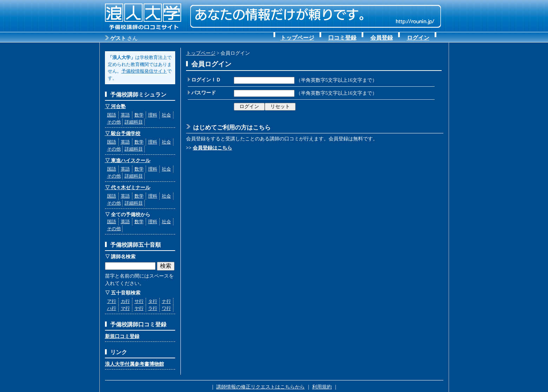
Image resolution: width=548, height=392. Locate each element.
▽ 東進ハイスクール (128, 161)
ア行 (112, 301)
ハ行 (112, 308)
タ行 (153, 301)
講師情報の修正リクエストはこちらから (260, 387)
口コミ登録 (342, 38)
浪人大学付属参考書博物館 (134, 364)
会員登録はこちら (212, 148)
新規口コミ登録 (122, 336)
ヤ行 (139, 308)
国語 (112, 115)
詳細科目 (134, 122)
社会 (166, 115)
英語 (125, 115)
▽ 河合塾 (115, 107)
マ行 (125, 308)
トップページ (297, 38)
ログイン (418, 38)
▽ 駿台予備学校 (123, 134)
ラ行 (153, 308)
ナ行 (166, 301)
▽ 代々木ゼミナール (128, 188)
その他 (114, 122)
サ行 (139, 301)
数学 (139, 115)
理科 (153, 115)
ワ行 (166, 308)
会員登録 (382, 38)
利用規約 (322, 387)
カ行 (125, 301)
